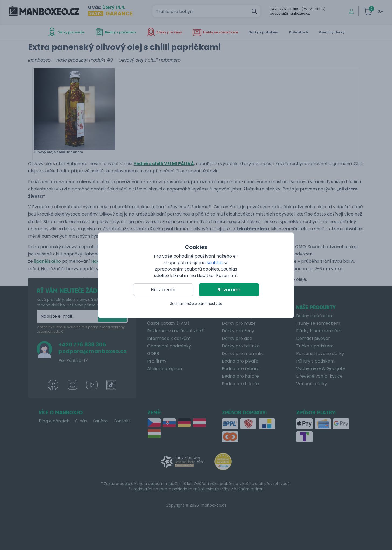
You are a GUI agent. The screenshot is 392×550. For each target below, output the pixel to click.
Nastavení (163, 290)
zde (219, 304)
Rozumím (229, 290)
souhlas (215, 263)
